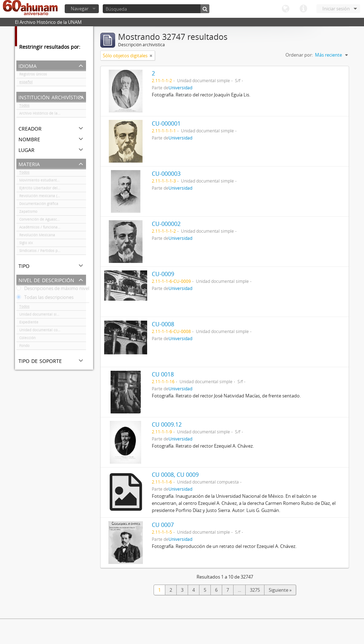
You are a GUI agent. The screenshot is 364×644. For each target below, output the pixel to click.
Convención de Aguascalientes (45, 221)
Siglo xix (26, 244)
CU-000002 (166, 224)
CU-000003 (166, 174)
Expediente (29, 323)
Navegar (80, 9)
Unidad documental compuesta (46, 331)
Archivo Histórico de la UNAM (44, 115)
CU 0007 (163, 525)
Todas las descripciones (45, 299)
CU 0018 (163, 374)
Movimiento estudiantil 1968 (44, 181)
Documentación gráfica (39, 205)
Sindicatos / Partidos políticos (45, 252)
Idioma (285, 9)
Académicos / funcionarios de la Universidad (53, 228)
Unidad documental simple (42, 316)
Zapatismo (28, 213)
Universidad (180, 88)
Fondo (24, 347)
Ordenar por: (299, 55)
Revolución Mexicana (37, 236)
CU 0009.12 (167, 424)
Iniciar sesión (336, 9)
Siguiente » (280, 590)
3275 (255, 590)
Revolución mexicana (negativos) (47, 197)
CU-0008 (163, 324)
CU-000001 (166, 123)
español (26, 83)
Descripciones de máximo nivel (53, 290)
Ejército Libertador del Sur (42, 189)
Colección (27, 339)
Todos (24, 107)
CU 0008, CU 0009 (175, 475)
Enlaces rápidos (303, 9)
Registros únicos (33, 75)
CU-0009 (163, 274)
